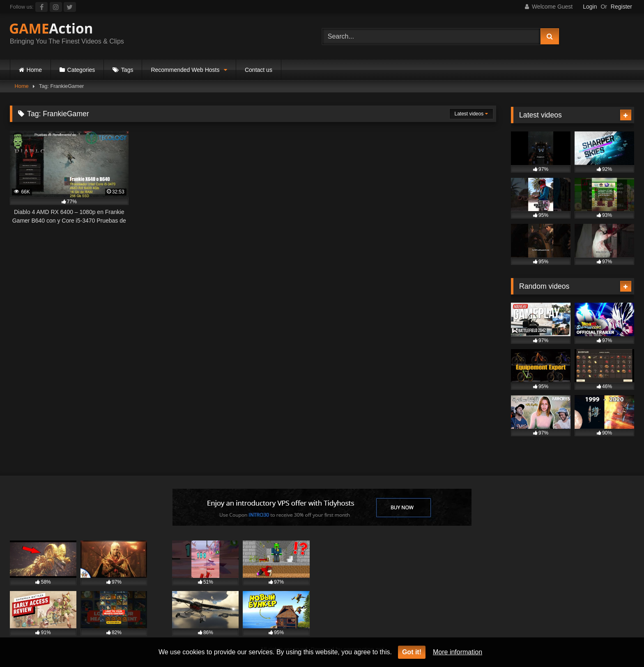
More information (458, 652)
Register (621, 7)
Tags (127, 70)
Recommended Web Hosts (185, 70)
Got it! (412, 652)
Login (590, 7)
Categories (81, 70)
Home (34, 70)
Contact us (259, 70)
